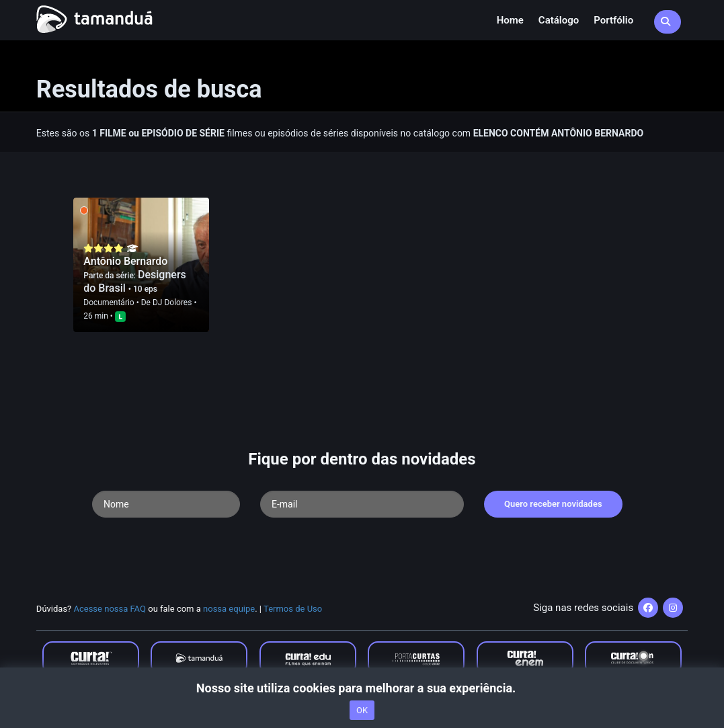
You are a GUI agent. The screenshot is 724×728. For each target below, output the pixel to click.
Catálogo (559, 20)
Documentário (109, 302)
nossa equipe (229, 609)
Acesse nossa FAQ (110, 609)
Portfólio (613, 20)
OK (362, 710)
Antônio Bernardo (125, 261)
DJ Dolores (172, 302)
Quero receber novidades (553, 504)
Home (510, 20)
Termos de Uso (293, 609)
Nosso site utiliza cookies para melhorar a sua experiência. (362, 688)
